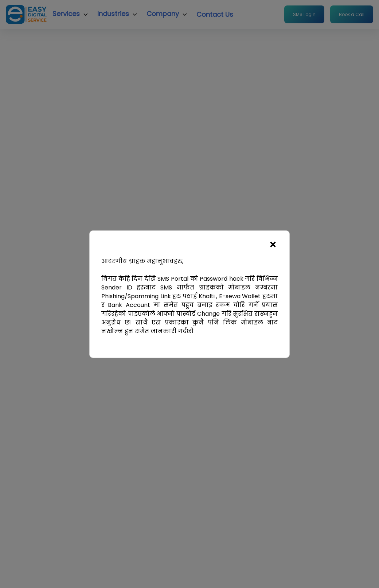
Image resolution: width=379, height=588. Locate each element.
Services (66, 14)
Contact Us (215, 14)
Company (163, 14)
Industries (113, 14)
